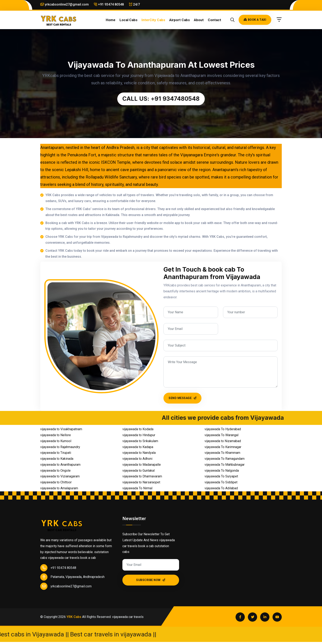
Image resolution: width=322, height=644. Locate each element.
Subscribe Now (151, 580)
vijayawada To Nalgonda (222, 471)
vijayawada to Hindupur (139, 435)
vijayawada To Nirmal (137, 488)
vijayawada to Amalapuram (59, 488)
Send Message (182, 398)
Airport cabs (179, 20)
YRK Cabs (74, 617)
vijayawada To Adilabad (221, 488)
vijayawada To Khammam (222, 453)
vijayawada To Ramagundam (225, 459)
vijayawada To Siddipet (221, 482)
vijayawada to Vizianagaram (60, 476)
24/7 (134, 4)
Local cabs (128, 20)
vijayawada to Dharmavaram (142, 476)
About (199, 20)
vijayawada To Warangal (221, 435)
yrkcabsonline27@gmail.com (64, 4)
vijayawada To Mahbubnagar (225, 465)
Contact (214, 20)
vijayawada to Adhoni (137, 459)
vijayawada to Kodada (138, 429)
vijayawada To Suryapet (221, 476)
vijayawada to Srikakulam (140, 441)
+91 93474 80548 (109, 4)
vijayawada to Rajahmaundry (60, 447)
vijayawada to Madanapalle (142, 465)
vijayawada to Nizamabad (223, 441)
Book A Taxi (255, 20)
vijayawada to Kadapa (138, 447)
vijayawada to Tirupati (56, 453)
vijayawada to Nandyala (139, 453)
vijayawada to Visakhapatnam (61, 429)
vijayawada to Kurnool (56, 441)
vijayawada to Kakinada (57, 459)
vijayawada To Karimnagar (223, 447)
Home (111, 20)
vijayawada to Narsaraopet (141, 482)
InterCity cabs (153, 20)
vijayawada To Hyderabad (223, 429)
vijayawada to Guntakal (139, 471)
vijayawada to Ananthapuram (60, 465)
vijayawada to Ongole (55, 471)
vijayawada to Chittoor (56, 482)
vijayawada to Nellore (56, 435)
